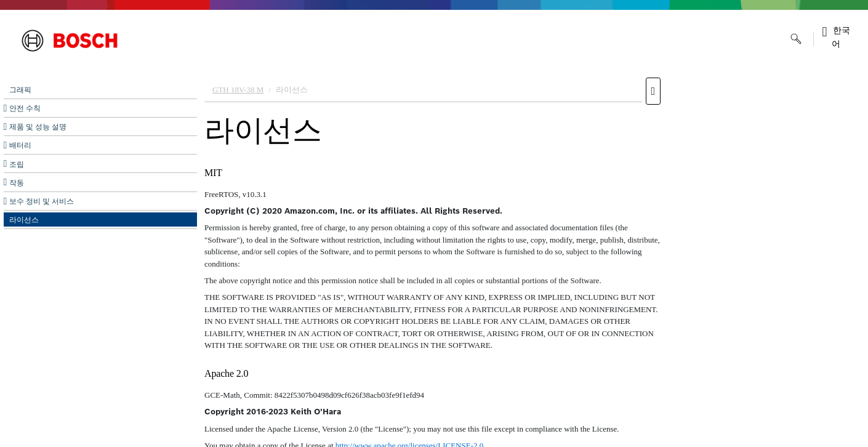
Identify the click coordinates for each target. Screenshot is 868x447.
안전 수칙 (25, 108)
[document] (532, 259)
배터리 (20, 145)
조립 (17, 164)
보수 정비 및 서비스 (42, 201)
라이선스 (24, 220)
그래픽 (20, 90)
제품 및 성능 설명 (38, 127)
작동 (17, 183)
